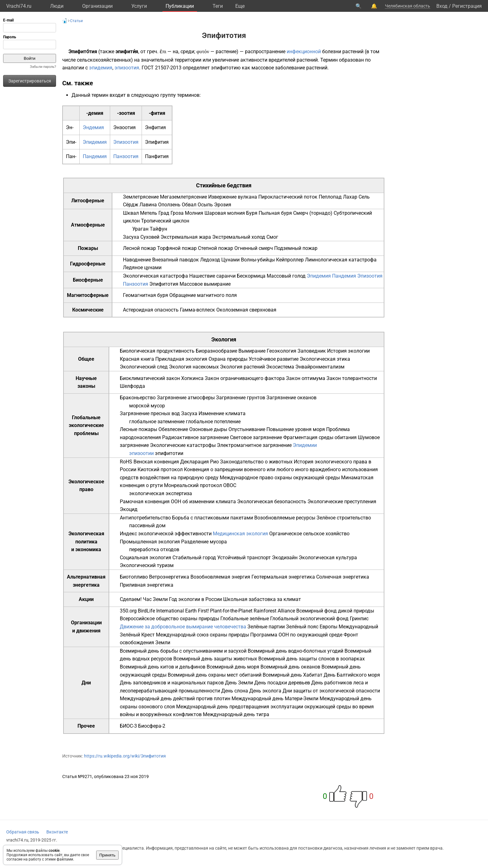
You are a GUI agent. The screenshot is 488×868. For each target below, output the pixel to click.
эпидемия (101, 68)
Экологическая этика (325, 359)
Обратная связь (23, 832)
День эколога (265, 691)
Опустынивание (247, 429)
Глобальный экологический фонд (309, 619)
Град (164, 213)
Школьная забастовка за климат (262, 599)
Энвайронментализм (320, 367)
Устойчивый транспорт (244, 558)
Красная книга (137, 359)
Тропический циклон (165, 221)
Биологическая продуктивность (157, 351)
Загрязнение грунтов (241, 398)
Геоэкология (282, 351)
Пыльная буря (275, 213)
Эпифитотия (164, 284)
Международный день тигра (236, 714)
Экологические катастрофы (183, 445)
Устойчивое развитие (274, 359)
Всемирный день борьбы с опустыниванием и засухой (183, 651)
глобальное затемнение (157, 422)
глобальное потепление (213, 422)
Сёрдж (131, 205)
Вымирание (252, 351)
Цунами (230, 260)
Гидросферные (88, 264)
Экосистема (280, 367)
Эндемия (93, 127)
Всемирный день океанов (290, 667)
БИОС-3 (128, 726)
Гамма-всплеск (197, 310)
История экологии (348, 351)
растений (353, 52)
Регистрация (467, 6)
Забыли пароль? (43, 67)
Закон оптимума (306, 378)
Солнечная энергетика (343, 577)
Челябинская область (408, 6)
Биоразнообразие (216, 351)
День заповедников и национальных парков (172, 683)
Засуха (131, 237)
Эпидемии (305, 445)
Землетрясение (141, 197)
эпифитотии (169, 453)
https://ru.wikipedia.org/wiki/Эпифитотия (125, 756)
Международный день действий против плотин (175, 699)
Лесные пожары (138, 429)
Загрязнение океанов (291, 398)
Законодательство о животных (256, 462)
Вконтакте (57, 832)
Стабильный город (194, 558)
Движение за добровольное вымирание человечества (183, 627)
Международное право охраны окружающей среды (280, 478)
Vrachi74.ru (19, 6)
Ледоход (210, 260)
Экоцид (129, 509)
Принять (107, 855)
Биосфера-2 (152, 726)
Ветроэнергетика (169, 577)
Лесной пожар (139, 248)
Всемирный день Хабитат (293, 675)
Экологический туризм (147, 565)
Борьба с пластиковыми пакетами (213, 518)
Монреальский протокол (193, 485)
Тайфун (158, 229)
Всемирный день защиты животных (215, 659)
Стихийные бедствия (224, 185)
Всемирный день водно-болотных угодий (296, 651)
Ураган (140, 229)
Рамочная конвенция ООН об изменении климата (178, 502)
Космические (88, 310)
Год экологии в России (195, 599)
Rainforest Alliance (274, 611)
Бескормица (251, 276)
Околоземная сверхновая (246, 310)
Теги (218, 6)
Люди (57, 6)
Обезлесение (173, 429)
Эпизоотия (126, 142)
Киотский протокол (160, 469)
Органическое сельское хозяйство (309, 534)
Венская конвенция (156, 462)
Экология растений (242, 367)
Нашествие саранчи (212, 276)
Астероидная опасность (151, 310)
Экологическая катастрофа (155, 276)
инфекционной (304, 52)
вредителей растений (293, 60)
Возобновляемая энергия (220, 577)
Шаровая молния (225, 213)
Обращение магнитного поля (203, 295)
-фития (157, 113)
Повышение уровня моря (296, 429)
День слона (235, 691)
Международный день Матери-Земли (275, 699)
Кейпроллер (290, 260)
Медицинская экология (240, 534)
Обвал (189, 205)
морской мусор (147, 406)
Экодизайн (285, 558)
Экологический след (144, 367)
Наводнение (137, 260)
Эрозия (223, 205)
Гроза (177, 213)
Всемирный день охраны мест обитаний (215, 675)
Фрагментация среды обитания (320, 437)
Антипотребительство (145, 518)
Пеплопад (330, 197)
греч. (153, 52)
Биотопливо (134, 577)
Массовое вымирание (205, 284)
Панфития (157, 156)
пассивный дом (147, 525)
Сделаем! (131, 599)
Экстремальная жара (186, 237)
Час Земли (155, 599)
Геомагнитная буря (145, 295)
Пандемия (95, 156)
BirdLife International (161, 611)
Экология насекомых (194, 367)
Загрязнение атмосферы (186, 398)
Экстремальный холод (239, 237)
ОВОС (230, 485)
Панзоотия (126, 156)
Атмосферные (88, 225)
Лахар (350, 197)
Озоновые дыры (208, 429)
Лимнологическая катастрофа (341, 260)
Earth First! (197, 611)
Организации (97, 6)
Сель (364, 197)
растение (226, 52)
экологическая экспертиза (161, 493)
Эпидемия (95, 142)
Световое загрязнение (256, 437)
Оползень (169, 205)
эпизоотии (141, 453)
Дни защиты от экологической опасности (331, 691)
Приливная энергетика (147, 585)
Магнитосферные (88, 295)
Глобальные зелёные (245, 619)
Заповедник (312, 351)
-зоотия (126, 113)
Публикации (180, 6)
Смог (272, 237)
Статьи (76, 21)
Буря (252, 213)
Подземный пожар (296, 248)
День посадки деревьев (282, 683)
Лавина (148, 205)
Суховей (150, 237)
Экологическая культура (328, 558)
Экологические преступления (342, 502)
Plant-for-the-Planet (231, 611)
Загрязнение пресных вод (150, 413)
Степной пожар (216, 248)
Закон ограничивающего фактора (245, 378)
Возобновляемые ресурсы (285, 518)
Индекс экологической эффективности (166, 534)
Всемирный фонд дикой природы (335, 611)
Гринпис (359, 619)
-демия (95, 113)
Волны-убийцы (258, 260)
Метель (149, 213)
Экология (224, 339)
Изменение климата (222, 413)
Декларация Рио (199, 462)
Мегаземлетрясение (183, 197)
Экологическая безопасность (272, 502)
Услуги (139, 6)
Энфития (155, 127)
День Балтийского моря (352, 675)
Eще (240, 6)
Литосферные (88, 201)
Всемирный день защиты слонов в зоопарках (312, 659)
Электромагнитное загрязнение (254, 445)
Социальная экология (145, 558)
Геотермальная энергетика (283, 577)
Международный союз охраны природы (202, 635)
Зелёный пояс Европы (312, 627)
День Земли (239, 683)
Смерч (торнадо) (313, 213)
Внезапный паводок (176, 260)
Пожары (88, 248)
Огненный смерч (254, 248)
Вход (442, 6)
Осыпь (205, 205)
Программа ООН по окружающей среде (296, 635)
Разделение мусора (204, 542)
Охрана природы (228, 359)
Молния (194, 213)
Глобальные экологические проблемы (86, 425)
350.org (128, 611)
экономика (88, 549)
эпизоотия (127, 68)
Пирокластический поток (288, 197)
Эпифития (157, 142)
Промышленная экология (150, 542)
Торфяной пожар (177, 248)
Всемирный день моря (233, 667)
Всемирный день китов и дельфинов (163, 667)
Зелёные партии (266, 627)
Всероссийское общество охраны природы (169, 619)
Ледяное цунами (142, 267)
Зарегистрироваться (30, 81)
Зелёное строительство (344, 518)
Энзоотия (124, 127)
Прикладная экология (181, 359)
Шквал (131, 213)
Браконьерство (138, 398)
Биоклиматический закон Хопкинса (162, 378)
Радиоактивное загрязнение (195, 437)
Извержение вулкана (233, 197)
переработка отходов (154, 549)
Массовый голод (286, 276)
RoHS (126, 462)
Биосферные (88, 280)
